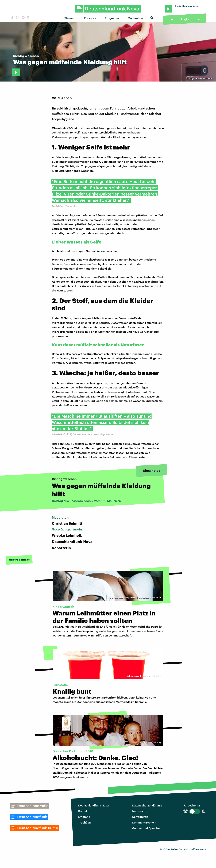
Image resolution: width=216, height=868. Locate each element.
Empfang (84, 817)
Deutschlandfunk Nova (93, 805)
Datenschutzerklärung (147, 805)
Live (171, 19)
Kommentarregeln (144, 822)
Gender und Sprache (146, 828)
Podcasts (90, 18)
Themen (70, 18)
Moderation (135, 18)
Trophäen (84, 822)
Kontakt (83, 811)
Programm (112, 18)
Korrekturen (140, 817)
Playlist (185, 19)
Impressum (140, 811)
